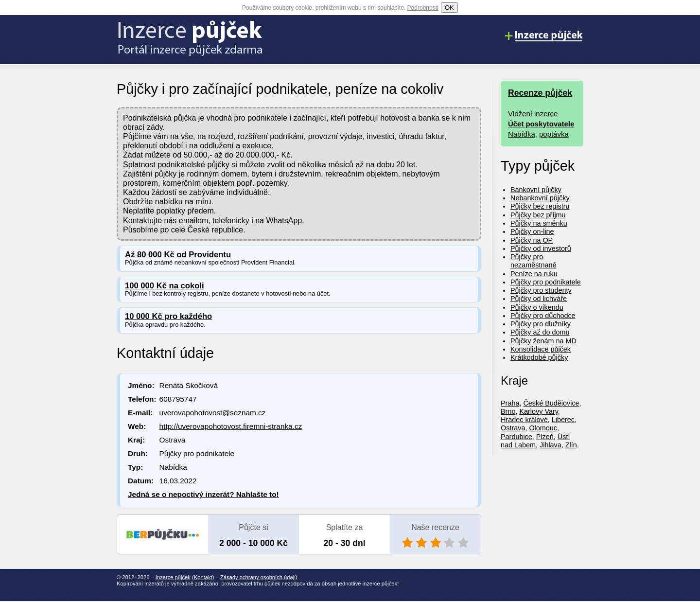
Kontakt (203, 577)
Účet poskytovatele (541, 124)
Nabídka (522, 134)
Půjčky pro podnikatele (546, 282)
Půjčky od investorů (541, 248)
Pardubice (516, 437)
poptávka (554, 134)
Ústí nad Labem (535, 441)
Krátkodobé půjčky (539, 357)
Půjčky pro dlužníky (541, 324)
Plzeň (545, 437)
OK (449, 8)
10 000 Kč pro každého (168, 316)
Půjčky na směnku (539, 223)
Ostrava (513, 428)
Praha (510, 403)
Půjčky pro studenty (541, 290)
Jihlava (551, 445)
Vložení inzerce (533, 114)
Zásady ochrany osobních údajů (259, 577)
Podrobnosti (423, 8)
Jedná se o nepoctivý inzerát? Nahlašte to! (203, 494)
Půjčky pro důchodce (543, 316)
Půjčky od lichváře (539, 299)
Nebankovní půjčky (540, 198)
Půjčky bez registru (540, 206)
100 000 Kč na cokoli (165, 286)
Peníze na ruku (534, 274)
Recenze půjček (540, 93)
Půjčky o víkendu (537, 307)
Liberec (563, 420)
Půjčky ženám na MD (543, 341)
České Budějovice (551, 403)
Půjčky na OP (532, 240)
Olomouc (543, 428)
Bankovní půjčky (536, 190)
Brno (508, 411)
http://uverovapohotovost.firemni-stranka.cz (231, 426)
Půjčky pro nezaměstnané (533, 261)
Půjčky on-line (532, 231)
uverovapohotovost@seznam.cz (213, 413)
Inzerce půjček (173, 577)
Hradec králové (524, 420)
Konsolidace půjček (541, 349)
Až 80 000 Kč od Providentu (178, 255)
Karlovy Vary (538, 411)
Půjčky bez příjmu (538, 215)
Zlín (571, 445)
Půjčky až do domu (540, 332)
